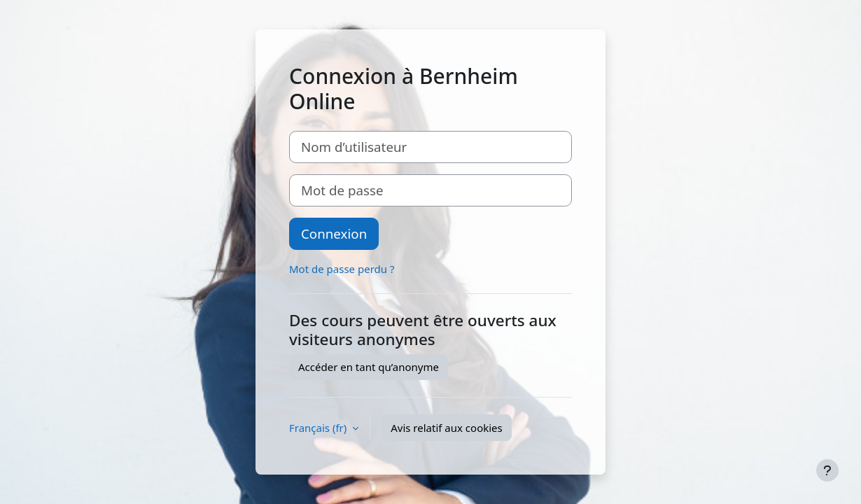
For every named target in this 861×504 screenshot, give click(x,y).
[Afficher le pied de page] (827, 470)
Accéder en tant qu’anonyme (369, 367)
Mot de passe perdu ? (342, 269)
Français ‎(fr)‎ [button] (319, 428)
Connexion (334, 233)
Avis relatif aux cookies (447, 428)
